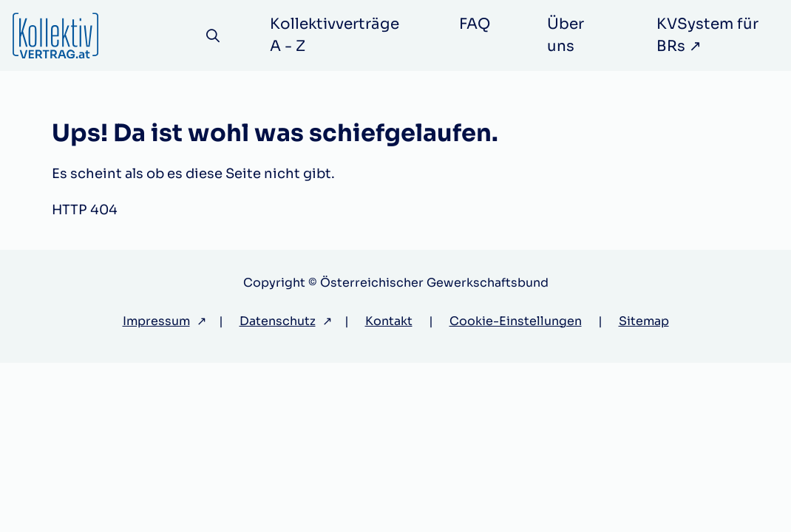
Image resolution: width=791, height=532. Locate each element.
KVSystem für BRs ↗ (707, 35)
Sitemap (644, 321)
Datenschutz (278, 321)
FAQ (475, 24)
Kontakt (389, 321)
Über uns (566, 35)
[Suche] (213, 36)
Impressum (156, 321)
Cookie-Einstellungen (516, 321)
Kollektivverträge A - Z (335, 35)
